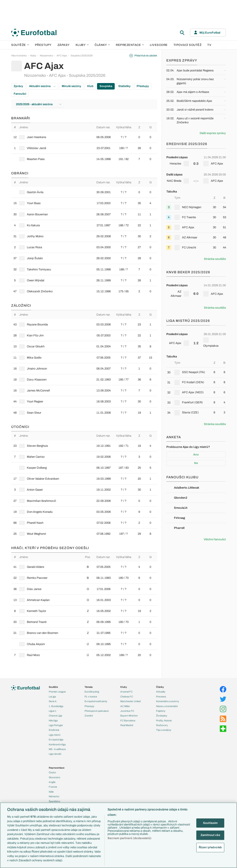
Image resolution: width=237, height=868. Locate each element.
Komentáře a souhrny (168, 701)
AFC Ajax (62, 56)
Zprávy (18, 86)
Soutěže (20, 45)
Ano (196, 455)
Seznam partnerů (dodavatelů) (129, 838)
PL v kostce (91, 697)
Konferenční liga (57, 744)
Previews (161, 697)
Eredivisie (54, 730)
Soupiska (106, 86)
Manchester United (130, 701)
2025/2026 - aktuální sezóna (39, 104)
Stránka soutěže (215, 259)
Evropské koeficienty (96, 701)
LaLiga (52, 697)
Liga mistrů (55, 735)
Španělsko (54, 801)
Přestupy (43, 45)
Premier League (57, 692)
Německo (54, 796)
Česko (52, 772)
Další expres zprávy (213, 133)
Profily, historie (164, 720)
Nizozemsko (46, 56)
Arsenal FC (126, 692)
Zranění (89, 716)
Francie (53, 787)
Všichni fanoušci (215, 539)
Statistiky (124, 86)
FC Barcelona (128, 720)
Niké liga (53, 720)
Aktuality (161, 692)
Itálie (51, 792)
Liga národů (55, 754)
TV (209, 45)
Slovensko (54, 777)
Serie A (53, 701)
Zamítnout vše (210, 835)
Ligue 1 (53, 711)
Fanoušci (20, 94)
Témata (89, 687)
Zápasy (64, 45)
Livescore (159, 45)
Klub (90, 86)
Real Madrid (127, 725)
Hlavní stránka (19, 56)
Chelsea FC (127, 697)
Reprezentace (130, 45)
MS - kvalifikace (57, 749)
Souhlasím (210, 823)
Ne (196, 463)
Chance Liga (55, 716)
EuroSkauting (92, 692)
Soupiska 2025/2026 (82, 56)
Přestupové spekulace (97, 711)
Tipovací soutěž (188, 45)
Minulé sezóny (71, 86)
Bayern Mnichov (129, 716)
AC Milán (125, 706)
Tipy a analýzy (164, 730)
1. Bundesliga (56, 706)
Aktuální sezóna (42, 86)
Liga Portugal (56, 725)
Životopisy (162, 716)
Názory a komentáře (167, 706)
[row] (84, 137)
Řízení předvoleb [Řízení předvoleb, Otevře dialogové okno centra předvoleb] (210, 847)
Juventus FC (127, 711)
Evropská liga (56, 740)
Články (160, 687)
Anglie (52, 782)
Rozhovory (162, 725)
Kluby (82, 45)
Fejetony (161, 711)
